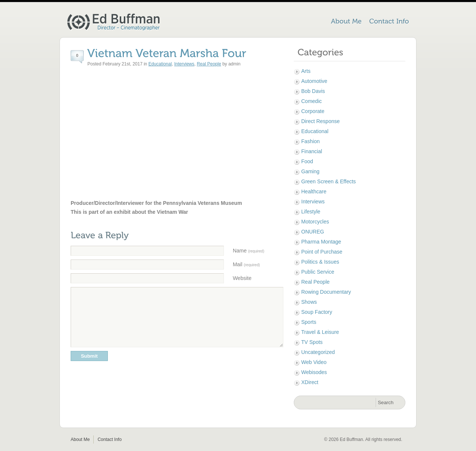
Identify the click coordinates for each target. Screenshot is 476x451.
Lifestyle (311, 212)
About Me (80, 439)
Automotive (314, 81)
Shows (309, 302)
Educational (160, 64)
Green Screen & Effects (329, 181)
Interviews (184, 64)
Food (307, 161)
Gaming (310, 171)
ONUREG (313, 232)
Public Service (318, 272)
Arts (306, 71)
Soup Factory (317, 312)
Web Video (314, 362)
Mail (246, 264)
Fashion (311, 141)
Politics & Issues (320, 262)
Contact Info (110, 439)
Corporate (313, 111)
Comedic (311, 101)
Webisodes (314, 372)
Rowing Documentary (326, 292)
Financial (312, 151)
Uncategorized (318, 352)
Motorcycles (315, 222)
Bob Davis (313, 91)
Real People (209, 64)
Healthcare (314, 191)
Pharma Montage (321, 242)
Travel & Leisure (320, 332)
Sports (309, 322)
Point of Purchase (322, 252)
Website (242, 278)
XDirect (310, 382)
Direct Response (321, 121)
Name (249, 251)
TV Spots (312, 342)
